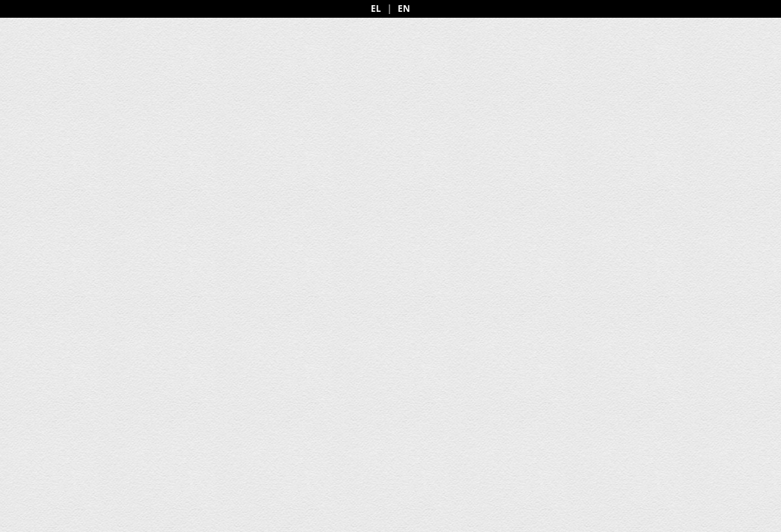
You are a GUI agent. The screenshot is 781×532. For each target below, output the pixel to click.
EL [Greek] (376, 9)
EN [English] (404, 9)
